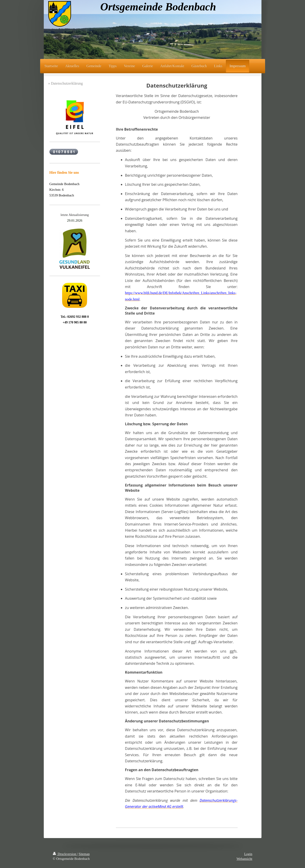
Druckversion (65, 854)
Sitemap (84, 854)
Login (248, 854)
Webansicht (244, 859)
